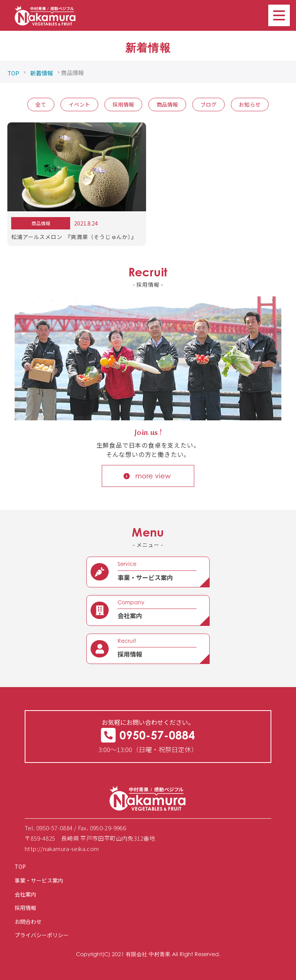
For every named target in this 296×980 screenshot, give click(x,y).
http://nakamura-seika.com (62, 849)
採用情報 (123, 104)
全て (41, 104)
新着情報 (42, 73)
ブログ (209, 104)
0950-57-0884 (148, 735)
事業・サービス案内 (39, 880)
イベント (79, 104)
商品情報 (167, 104)
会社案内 (25, 894)
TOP (13, 73)
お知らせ (250, 104)
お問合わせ (28, 921)
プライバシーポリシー (42, 935)
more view (153, 476)
